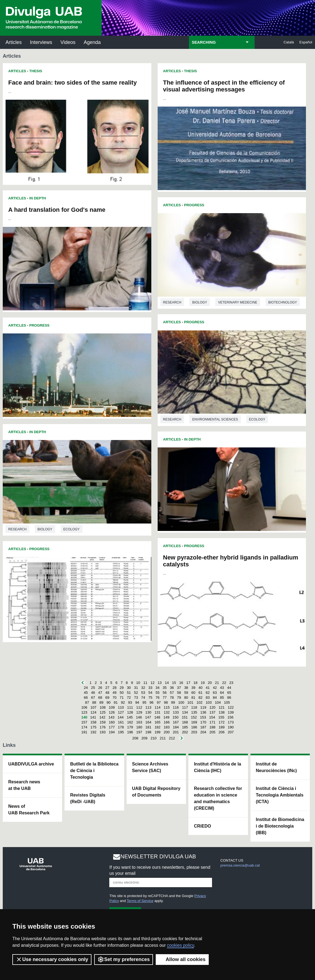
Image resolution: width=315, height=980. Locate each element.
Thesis (36, 71)
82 (200, 698)
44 (229, 688)
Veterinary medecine (238, 302)
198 (148, 732)
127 (121, 712)
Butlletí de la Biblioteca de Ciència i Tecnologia (94, 771)
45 (86, 693)
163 (139, 722)
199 (158, 732)
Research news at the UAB (24, 785)
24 (86, 688)
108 (103, 707)
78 (172, 698)
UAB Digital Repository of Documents (156, 792)
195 (121, 732)
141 (93, 717)
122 (231, 707)
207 (231, 732)
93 (130, 702)
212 (172, 738)
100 (181, 702)
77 (165, 698)
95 (144, 702)
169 (194, 722)
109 (112, 707)
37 (179, 688)
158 (93, 722)
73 (136, 698)
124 (93, 712)
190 (231, 727)
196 (130, 732)
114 (158, 707)
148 (157, 717)
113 (148, 707)
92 (123, 702)
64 (222, 693)
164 (148, 722)
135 (194, 712)
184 (176, 727)
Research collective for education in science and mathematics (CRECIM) (218, 798)
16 (181, 683)
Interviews (41, 42)
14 (167, 683)
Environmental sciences (215, 419)
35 (165, 688)
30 (129, 688)
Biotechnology (283, 302)
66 (86, 698)
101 (190, 702)
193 (103, 732)
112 (139, 707)
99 (173, 702)
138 (222, 712)
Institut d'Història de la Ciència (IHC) (218, 767)
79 (179, 698)
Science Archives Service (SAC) (150, 767)
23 (231, 683)
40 (200, 688)
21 (217, 683)
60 (193, 693)
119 (203, 707)
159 (103, 722)
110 (121, 707)
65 (229, 693)
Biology (45, 529)
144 (121, 717)
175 (93, 727)
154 (212, 717)
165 (158, 722)
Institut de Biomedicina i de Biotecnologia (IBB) (280, 826)
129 (139, 712)
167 (176, 722)
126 (112, 712)
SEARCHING (204, 42)
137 (213, 712)
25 (93, 688)
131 (158, 712)
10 (138, 683)
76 (157, 698)
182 (158, 727)
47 (100, 693)
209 (144, 738)
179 (130, 727)
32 (143, 688)
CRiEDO (202, 826)
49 (115, 693)
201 (176, 732)
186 (194, 727)
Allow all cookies (182, 959)
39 (193, 688)
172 (222, 722)
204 (203, 732)
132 (167, 712)
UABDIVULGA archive (31, 764)
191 (84, 732)
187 (203, 727)
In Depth (38, 198)
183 (167, 727)
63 (215, 693)
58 (179, 693)
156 (230, 717)
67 (93, 698)
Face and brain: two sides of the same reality (73, 83)
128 (130, 712)
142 (102, 717)
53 (143, 693)
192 (93, 732)
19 (203, 683)
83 (208, 698)
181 (148, 727)
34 (157, 688)
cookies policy (180, 945)
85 (222, 698)
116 (176, 707)
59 (186, 693)
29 (122, 688)
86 (229, 698)
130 (148, 712)
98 (166, 702)
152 (194, 717)
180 (139, 727)
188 (213, 727)
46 (93, 693)
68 (100, 698)
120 (213, 707)
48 (107, 693)
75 (150, 698)
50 (122, 693)
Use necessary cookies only (52, 959)
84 (215, 698)
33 (150, 688)
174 (84, 727)
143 (111, 717)
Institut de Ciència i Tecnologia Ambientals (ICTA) (280, 795)
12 (152, 683)
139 (231, 712)
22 (224, 683)
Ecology (72, 529)
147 (148, 717)
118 (194, 707)
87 (87, 702)
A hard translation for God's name (57, 210)
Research (17, 529)
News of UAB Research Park (29, 810)
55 (157, 693)
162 (130, 722)
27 (107, 688)
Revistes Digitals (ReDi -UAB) (88, 798)
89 (101, 702)
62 (208, 693)
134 (185, 712)
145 (130, 717)
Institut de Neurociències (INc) (276, 767)
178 (121, 727)
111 (130, 707)
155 (221, 717)
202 (185, 732)
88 (94, 702)
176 (103, 727)
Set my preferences (124, 959)
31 (136, 688)
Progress (40, 325)
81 (193, 698)
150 (175, 717)
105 (227, 702)
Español (306, 42)
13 (160, 683)
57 (172, 693)
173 (231, 722)
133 (176, 712)
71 (122, 698)
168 (185, 722)
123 (84, 712)
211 (163, 738)
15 (174, 683)
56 (165, 693)
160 (112, 722)
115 (167, 707)
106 (84, 707)
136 (203, 712)
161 (121, 722)
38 (186, 688)
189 (222, 727)
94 (137, 702)
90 (108, 702)
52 (136, 693)
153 (203, 717)
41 (208, 688)
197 (139, 732)
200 (167, 732)
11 (145, 683)
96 (152, 702)
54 (150, 693)
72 (129, 698)
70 (115, 698)
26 (100, 688)
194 (112, 732)
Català (289, 42)
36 (172, 688)
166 (167, 722)
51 (129, 693)
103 (209, 702)
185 (185, 727)
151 (185, 717)
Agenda (92, 42)
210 (154, 738)
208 (135, 738)
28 (115, 688)
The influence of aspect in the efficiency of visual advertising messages (224, 86)
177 (112, 727)
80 (186, 698)
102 (200, 702)
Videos (68, 42)
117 (185, 707)
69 (107, 698)
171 (213, 722)
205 (213, 732)
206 (222, 732)
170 (203, 722)
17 (188, 683)
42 (215, 688)
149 (166, 717)
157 (84, 722)
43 (222, 688)
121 (222, 707)
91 (116, 702)
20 (210, 683)
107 (93, 707)
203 (194, 732)
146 (139, 717)
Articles (14, 42)
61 (200, 693)
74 (143, 698)
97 (159, 702)
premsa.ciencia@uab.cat (240, 865)
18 (196, 683)
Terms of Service (140, 901)
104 (218, 702)
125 (103, 712)
